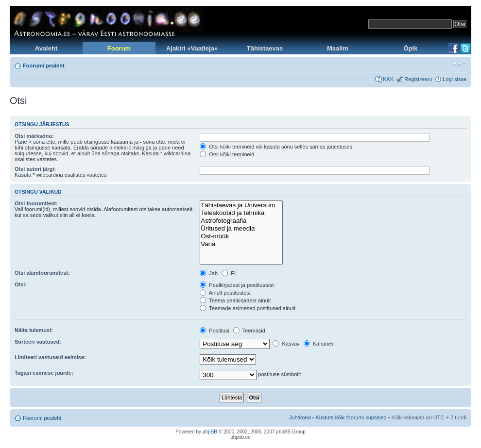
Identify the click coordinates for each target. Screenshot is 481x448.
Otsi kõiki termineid (227, 154)
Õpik (411, 48)
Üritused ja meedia (241, 229)
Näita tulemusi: (34, 330)
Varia (241, 244)
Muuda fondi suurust (459, 64)
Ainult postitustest (225, 293)
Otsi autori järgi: (35, 169)
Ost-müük (241, 236)
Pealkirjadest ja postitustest (237, 285)
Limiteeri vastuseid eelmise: (50, 357)
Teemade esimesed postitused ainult (248, 308)
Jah (209, 273)
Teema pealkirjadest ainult (235, 300)
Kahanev (319, 344)
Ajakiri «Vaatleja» (192, 48)
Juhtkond (300, 417)
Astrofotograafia (241, 221)
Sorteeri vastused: (38, 342)
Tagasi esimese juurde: (44, 373)
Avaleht (46, 48)
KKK (388, 79)
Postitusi (215, 331)
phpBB (210, 432)
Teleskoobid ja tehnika (241, 213)
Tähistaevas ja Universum (241, 205)
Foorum (119, 48)
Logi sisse (455, 79)
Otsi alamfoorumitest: (42, 273)
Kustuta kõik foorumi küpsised (351, 417)
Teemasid (249, 331)
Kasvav (286, 344)
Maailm (338, 48)
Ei (229, 273)
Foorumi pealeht (44, 66)
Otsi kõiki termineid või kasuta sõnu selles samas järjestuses (276, 147)
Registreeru (418, 79)
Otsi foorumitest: (36, 203)
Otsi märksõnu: (34, 136)
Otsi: (21, 284)
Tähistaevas (265, 48)
